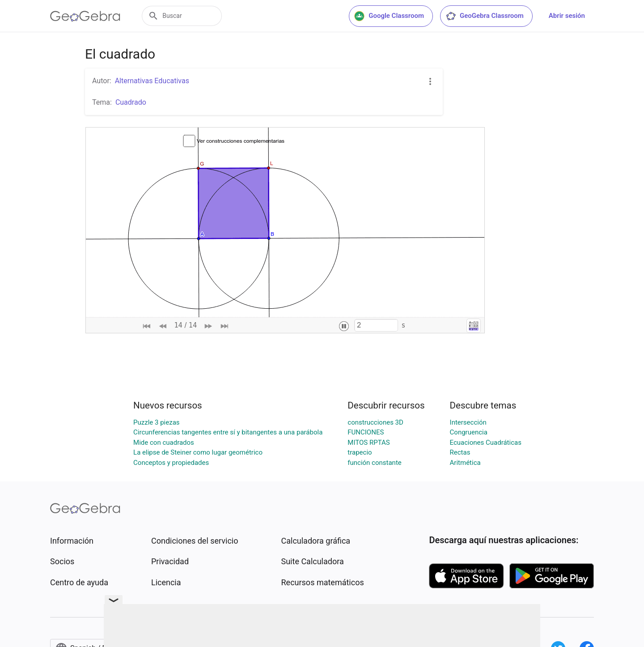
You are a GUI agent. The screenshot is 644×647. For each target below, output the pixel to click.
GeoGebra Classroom (485, 16)
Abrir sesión (567, 16)
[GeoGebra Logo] (85, 16)
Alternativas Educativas (152, 81)
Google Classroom (389, 16)
